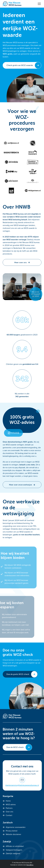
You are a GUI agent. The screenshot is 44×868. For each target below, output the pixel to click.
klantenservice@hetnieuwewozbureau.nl (22, 785)
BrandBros (30, 865)
